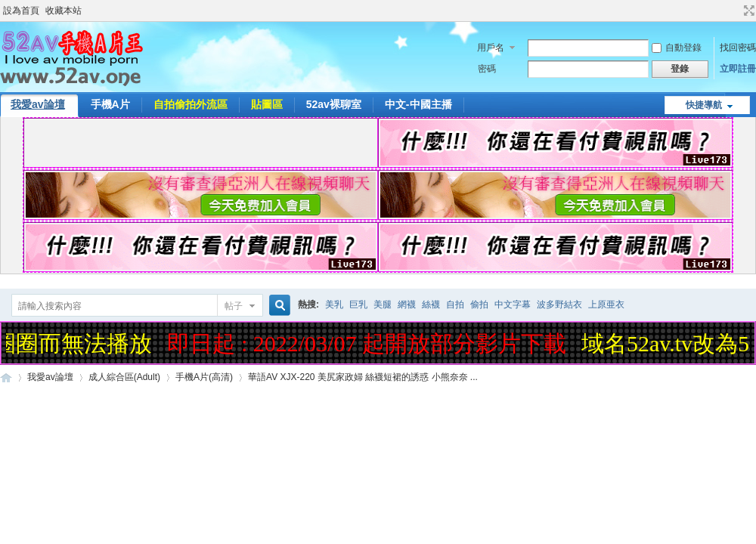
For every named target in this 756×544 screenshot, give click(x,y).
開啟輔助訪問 (735, 11)
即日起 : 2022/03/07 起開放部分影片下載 (369, 343)
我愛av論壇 (50, 377)
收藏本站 (64, 11)
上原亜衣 (606, 304)
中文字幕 (513, 304)
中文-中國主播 (418, 104)
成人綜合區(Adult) (124, 377)
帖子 (234, 306)
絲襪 (431, 304)
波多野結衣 (559, 304)
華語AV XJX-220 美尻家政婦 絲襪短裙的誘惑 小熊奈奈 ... (363, 377)
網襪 (407, 304)
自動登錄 (677, 48)
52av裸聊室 (334, 104)
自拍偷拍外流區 (191, 104)
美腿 (383, 304)
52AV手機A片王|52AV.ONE (6, 377)
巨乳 (358, 304)
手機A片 (110, 104)
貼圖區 (267, 104)
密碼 (487, 69)
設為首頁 (21, 11)
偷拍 (479, 304)
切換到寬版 (747, 11)
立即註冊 (738, 69)
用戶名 (491, 48)
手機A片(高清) (204, 377)
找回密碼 (738, 48)
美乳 (334, 304)
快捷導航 (704, 105)
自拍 (455, 304)
